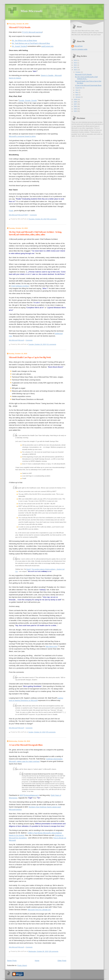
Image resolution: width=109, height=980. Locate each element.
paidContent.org (47, 46)
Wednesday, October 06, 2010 (38, 951)
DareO (29, 569)
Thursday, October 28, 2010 (37, 219)
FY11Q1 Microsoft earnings (32, 32)
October (78, 72)
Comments (33, 215)
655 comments (52, 219)
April (77, 95)
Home (37, 961)
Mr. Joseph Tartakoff (19, 46)
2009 (76, 99)
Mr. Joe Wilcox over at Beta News (24, 40)
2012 (76, 65)
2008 (76, 102)
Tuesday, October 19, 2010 (37, 344)
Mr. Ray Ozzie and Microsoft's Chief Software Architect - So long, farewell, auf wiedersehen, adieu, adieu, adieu (35, 233)
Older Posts (62, 961)
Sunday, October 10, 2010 (37, 732)
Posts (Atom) (22, 965)
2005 (76, 109)
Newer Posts (12, 961)
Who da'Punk (78, 46)
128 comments (53, 951)
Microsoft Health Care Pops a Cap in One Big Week (30, 357)
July (77, 90)
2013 (76, 63)
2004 (76, 111)
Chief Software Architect (20, 286)
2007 (76, 104)
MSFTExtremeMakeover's (29, 795)
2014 (76, 60)
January (78, 97)
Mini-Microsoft (32, 11)
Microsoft (21, 215)
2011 (76, 67)
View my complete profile (79, 49)
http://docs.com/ (52, 646)
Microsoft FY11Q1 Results (20, 27)
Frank (11, 211)
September (79, 88)
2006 (76, 106)
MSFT (26, 215)
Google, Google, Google (28, 100)
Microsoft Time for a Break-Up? (39, 910)
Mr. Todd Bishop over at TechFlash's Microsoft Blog (31, 43)
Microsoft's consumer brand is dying (22, 136)
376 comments (51, 732)
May (77, 92)
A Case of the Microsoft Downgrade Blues (26, 745)
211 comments (51, 344)
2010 (76, 70)
